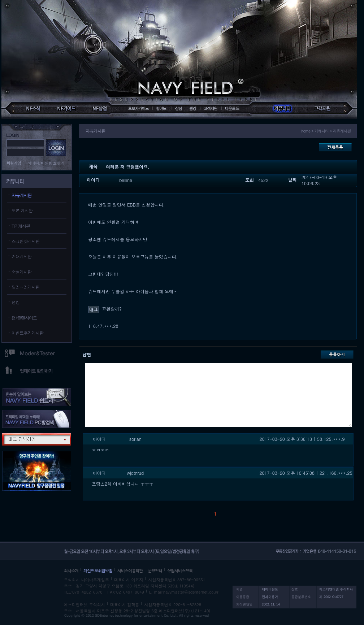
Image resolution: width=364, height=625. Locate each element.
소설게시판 (21, 272)
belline (126, 180)
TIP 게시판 (21, 226)
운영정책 (155, 571)
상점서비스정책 (180, 571)
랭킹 (16, 302)
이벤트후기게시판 (27, 333)
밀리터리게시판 (25, 287)
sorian (135, 439)
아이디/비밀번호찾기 (46, 163)
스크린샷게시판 (25, 241)
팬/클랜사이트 (24, 318)
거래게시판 (21, 256)
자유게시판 (21, 195)
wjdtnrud (135, 473)
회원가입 (14, 163)
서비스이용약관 (130, 571)
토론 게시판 (22, 210)
